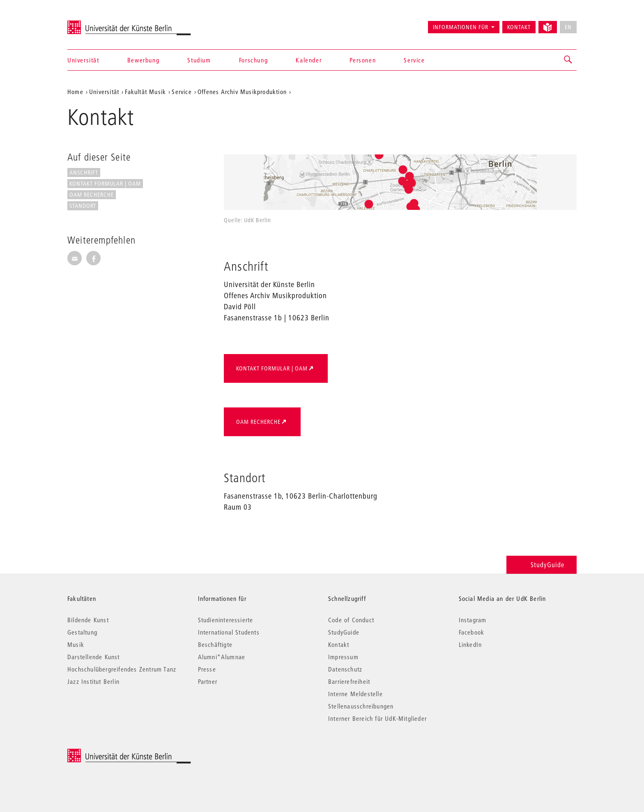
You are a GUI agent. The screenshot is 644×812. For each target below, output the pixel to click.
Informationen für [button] (461, 27)
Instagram (473, 620)
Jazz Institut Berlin (93, 681)
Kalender (309, 60)
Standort (83, 206)
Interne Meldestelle (355, 694)
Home (75, 92)
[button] (568, 60)
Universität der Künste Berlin (100, 23)
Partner (208, 681)
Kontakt (519, 27)
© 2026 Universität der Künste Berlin (110, 753)
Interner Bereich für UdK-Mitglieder (377, 718)
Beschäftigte (215, 644)
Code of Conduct (351, 620)
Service (414, 60)
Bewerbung (143, 60)
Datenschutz (345, 669)
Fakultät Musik (145, 92)
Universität (83, 60)
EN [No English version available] (568, 27)
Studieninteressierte (226, 620)
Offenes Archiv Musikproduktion (242, 92)
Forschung (253, 60)
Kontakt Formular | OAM (105, 184)
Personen (363, 60)
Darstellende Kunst (94, 657)
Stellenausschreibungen (361, 706)
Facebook (472, 632)
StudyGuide (542, 565)
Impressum (343, 657)
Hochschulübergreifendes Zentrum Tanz (122, 669)
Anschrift (84, 173)
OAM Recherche (92, 195)
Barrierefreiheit (349, 681)
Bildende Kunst (88, 620)
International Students (229, 632)
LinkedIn (470, 644)
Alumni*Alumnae (222, 657)
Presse (207, 669)
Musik (76, 644)
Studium (199, 60)
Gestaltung (82, 632)
